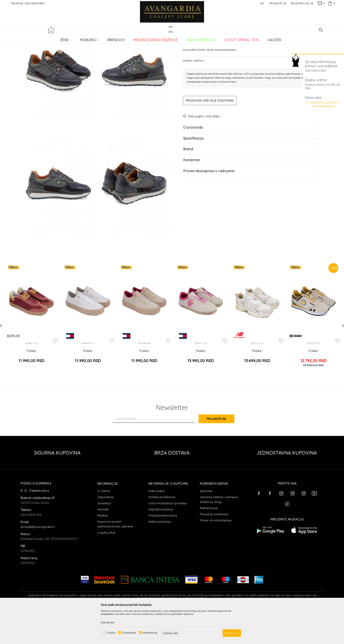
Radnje (103, 550)
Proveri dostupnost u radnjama (251, 204)
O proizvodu (251, 161)
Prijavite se (220, 454)
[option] (31, 354)
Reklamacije (209, 543)
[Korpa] (331, 3)
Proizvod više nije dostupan (210, 134)
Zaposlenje (106, 532)
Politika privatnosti (162, 532)
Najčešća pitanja (161, 544)
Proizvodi (67, 38)
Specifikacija (251, 172)
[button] (321, 30)
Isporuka (206, 526)
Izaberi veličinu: (194, 94)
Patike (92, 38)
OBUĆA (80, 38)
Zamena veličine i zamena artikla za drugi (219, 534)
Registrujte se (302, 3)
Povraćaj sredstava (214, 549)
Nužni (111, 633)
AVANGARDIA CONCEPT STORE (39, 38)
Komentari (251, 193)
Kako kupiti (157, 526)
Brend (251, 182)
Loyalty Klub (106, 568)
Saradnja (104, 538)
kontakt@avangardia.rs (322, 102)
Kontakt (103, 544)
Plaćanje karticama (163, 550)
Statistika (129, 633)
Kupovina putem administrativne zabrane (115, 559)
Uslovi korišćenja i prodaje (168, 538)
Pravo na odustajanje (216, 555)
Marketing (150, 633)
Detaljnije (107, 622)
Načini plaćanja (160, 557)
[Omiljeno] (321, 4)
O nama (103, 526)
